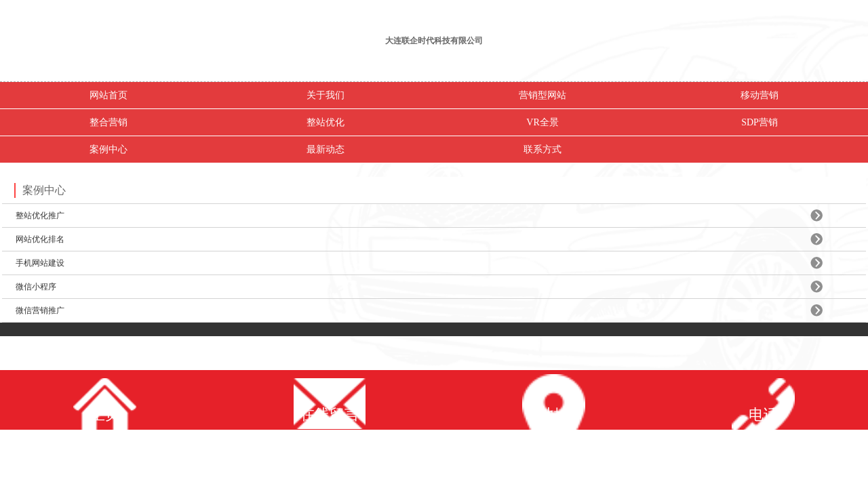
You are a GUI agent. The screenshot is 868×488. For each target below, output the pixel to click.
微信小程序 (36, 287)
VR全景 (542, 122)
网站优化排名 (40, 239)
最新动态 (325, 149)
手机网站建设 (40, 263)
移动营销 (759, 95)
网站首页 (108, 95)
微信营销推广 (40, 310)
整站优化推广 (40, 216)
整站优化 (325, 122)
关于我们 (325, 95)
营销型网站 (542, 95)
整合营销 (108, 122)
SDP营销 (759, 122)
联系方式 (542, 149)
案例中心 (108, 149)
